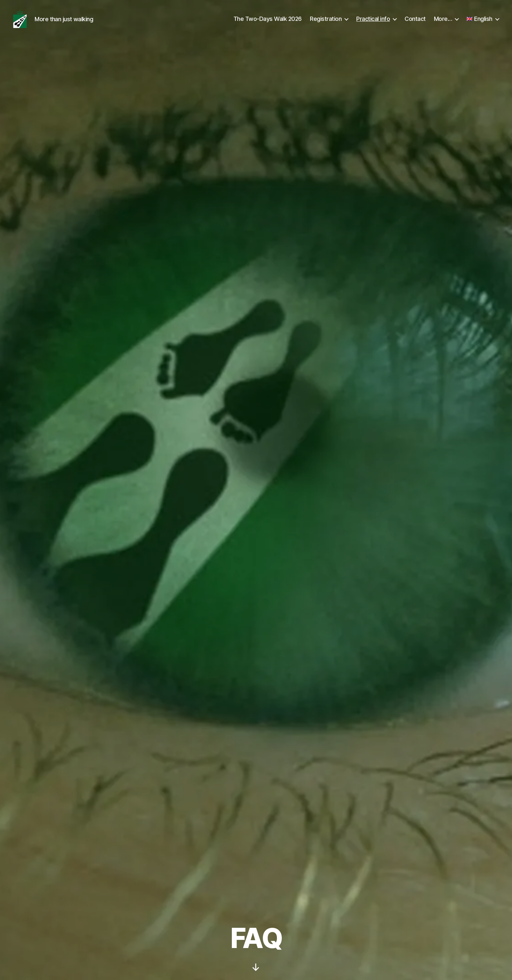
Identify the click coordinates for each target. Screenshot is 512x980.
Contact (415, 24)
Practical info (373, 24)
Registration (326, 24)
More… (443, 24)
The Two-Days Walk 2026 (268, 24)
